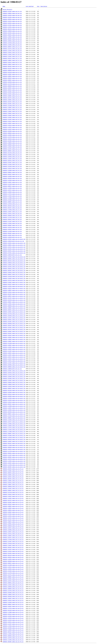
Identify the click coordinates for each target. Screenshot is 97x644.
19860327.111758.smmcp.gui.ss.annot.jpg (14, 451)
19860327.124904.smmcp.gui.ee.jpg (12, 188)
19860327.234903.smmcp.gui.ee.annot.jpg (14, 410)
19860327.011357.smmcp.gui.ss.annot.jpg (14, 298)
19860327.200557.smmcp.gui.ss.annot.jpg (14, 296)
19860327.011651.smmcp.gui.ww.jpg (12, 17)
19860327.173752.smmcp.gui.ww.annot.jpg (14, 428)
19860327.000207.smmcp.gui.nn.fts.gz (13, 473)
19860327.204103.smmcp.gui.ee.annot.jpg (14, 373)
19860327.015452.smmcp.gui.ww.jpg (12, 33)
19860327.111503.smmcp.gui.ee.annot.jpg (14, 465)
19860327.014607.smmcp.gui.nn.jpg (12, 92)
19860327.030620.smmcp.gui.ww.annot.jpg (14, 263)
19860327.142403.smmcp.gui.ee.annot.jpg (14, 420)
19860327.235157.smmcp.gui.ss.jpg (12, 121)
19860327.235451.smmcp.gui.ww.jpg (12, 53)
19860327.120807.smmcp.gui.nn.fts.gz (13, 481)
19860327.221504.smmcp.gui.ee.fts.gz (13, 616)
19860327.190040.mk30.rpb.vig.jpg (12, 369)
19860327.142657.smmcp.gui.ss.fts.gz (13, 496)
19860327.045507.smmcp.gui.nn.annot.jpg (14, 320)
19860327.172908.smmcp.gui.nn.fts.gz (13, 612)
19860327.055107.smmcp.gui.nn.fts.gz (13, 504)
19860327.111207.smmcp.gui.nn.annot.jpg (14, 455)
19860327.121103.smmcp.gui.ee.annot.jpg (14, 416)
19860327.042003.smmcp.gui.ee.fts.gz (13, 593)
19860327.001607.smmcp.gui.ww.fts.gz (13, 547)
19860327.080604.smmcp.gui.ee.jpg (12, 133)
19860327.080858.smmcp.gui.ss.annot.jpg (14, 306)
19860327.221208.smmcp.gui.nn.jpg (12, 106)
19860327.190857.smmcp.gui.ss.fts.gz (13, 485)
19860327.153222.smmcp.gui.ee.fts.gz (13, 600)
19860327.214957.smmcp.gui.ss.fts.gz (13, 488)
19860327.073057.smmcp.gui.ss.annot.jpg (14, 371)
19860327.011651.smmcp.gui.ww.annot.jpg (14, 249)
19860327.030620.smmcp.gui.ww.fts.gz (13, 526)
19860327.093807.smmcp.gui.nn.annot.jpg (14, 457)
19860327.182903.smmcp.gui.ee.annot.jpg (14, 377)
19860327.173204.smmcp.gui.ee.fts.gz (13, 626)
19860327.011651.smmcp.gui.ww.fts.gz (13, 553)
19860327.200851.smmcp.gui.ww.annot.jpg (14, 245)
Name (4, 6)
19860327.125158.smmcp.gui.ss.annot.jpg (14, 437)
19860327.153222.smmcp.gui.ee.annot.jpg (14, 402)
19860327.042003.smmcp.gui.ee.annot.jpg (14, 365)
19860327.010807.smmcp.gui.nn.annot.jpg (14, 331)
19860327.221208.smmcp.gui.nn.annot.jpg (14, 343)
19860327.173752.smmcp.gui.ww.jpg (12, 194)
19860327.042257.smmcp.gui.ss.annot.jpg (14, 284)
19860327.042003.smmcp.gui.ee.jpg (12, 131)
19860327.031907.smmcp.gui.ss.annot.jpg (14, 322)
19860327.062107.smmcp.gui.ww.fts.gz (13, 632)
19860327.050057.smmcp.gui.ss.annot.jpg (14, 302)
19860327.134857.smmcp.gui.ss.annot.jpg (14, 408)
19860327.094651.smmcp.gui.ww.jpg (12, 219)
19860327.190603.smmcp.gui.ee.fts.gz (13, 595)
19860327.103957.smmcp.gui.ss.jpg (12, 212)
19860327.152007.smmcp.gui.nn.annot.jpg (14, 347)
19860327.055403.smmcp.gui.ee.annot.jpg (14, 412)
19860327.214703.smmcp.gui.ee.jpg (12, 137)
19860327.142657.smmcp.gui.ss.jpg (12, 127)
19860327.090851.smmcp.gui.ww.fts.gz (13, 583)
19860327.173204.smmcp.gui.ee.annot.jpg (14, 430)
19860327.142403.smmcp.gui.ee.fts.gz (13, 602)
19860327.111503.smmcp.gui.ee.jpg (12, 231)
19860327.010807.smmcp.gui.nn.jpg (12, 96)
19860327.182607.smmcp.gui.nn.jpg (12, 74)
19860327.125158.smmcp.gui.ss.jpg (12, 204)
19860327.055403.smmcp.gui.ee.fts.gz (13, 596)
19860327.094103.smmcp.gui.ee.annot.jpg (14, 439)
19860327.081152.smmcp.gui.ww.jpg (12, 29)
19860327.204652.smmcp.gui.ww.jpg (12, 41)
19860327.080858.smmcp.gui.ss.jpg (12, 70)
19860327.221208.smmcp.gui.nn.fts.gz (13, 565)
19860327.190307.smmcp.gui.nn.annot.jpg (14, 345)
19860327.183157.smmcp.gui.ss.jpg (12, 62)
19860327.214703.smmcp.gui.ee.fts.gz (13, 591)
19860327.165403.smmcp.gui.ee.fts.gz (13, 618)
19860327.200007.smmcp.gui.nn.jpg (12, 76)
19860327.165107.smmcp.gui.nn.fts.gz (13, 477)
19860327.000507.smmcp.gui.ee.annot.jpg (14, 388)
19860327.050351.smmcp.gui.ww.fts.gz (13, 557)
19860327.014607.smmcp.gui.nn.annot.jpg (14, 327)
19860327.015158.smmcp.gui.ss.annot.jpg (14, 300)
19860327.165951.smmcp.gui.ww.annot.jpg (14, 265)
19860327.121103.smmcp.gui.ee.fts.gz (13, 620)
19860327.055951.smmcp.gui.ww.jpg (12, 19)
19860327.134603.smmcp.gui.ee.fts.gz (13, 630)
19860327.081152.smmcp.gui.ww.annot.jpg (14, 261)
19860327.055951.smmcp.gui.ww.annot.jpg (14, 259)
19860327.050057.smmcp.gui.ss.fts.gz (13, 490)
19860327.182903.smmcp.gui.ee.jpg (12, 135)
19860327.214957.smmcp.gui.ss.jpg (12, 56)
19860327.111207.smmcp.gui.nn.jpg (12, 221)
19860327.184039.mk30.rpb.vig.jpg (12, 237)
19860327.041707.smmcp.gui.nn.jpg (12, 98)
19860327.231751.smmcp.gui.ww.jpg (12, 49)
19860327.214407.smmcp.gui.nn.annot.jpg (14, 351)
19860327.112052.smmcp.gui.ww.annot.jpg (14, 461)
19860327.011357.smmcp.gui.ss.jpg (12, 68)
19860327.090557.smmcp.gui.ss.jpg (12, 186)
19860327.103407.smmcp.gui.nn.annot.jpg (14, 463)
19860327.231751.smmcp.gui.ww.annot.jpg (14, 280)
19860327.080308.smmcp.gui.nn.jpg (12, 86)
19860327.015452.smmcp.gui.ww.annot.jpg (14, 267)
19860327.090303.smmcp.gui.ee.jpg (12, 216)
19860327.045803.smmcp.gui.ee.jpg (12, 155)
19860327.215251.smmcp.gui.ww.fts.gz (13, 551)
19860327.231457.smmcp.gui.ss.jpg (12, 94)
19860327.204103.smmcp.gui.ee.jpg (12, 139)
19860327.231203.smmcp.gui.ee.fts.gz (13, 571)
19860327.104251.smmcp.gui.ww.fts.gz (13, 622)
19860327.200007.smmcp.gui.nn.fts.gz (13, 506)
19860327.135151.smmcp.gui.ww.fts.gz (13, 567)
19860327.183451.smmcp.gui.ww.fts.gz (13, 494)
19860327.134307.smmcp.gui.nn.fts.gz (13, 498)
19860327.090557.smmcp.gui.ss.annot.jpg (14, 414)
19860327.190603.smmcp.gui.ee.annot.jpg (14, 384)
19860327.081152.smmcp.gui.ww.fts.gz (13, 555)
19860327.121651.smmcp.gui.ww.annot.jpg (14, 286)
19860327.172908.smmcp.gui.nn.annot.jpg (14, 432)
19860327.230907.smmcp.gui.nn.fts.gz (13, 508)
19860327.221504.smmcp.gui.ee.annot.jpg (14, 398)
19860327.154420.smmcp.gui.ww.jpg (12, 43)
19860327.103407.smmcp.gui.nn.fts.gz (13, 606)
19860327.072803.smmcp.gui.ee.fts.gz (13, 628)
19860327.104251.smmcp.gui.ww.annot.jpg (14, 449)
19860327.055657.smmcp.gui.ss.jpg (12, 78)
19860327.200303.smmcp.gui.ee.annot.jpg (14, 382)
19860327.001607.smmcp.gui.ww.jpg (12, 39)
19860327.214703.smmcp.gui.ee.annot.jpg (14, 375)
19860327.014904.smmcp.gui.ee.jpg (12, 141)
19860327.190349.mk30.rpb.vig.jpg (12, 255)
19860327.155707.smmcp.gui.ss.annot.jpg (14, 422)
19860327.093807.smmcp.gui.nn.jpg (12, 225)
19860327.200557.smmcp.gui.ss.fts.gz (13, 522)
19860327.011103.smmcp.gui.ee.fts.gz (13, 610)
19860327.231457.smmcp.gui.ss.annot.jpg (14, 318)
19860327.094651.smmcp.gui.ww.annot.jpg (14, 453)
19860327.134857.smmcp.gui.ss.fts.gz (13, 545)
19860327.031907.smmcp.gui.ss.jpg (12, 104)
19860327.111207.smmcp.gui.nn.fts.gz (13, 624)
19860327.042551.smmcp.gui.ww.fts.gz (13, 483)
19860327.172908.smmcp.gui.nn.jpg (12, 198)
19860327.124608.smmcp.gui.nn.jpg (12, 170)
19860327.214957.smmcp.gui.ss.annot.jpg (14, 282)
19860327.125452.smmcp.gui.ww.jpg (12, 147)
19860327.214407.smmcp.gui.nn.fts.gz (13, 542)
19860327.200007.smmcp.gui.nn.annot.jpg (14, 308)
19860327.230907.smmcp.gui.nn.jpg (12, 108)
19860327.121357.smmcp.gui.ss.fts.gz (13, 549)
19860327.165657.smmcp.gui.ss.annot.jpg (14, 353)
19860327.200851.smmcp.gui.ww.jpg (12, 13)
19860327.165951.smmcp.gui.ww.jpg (12, 37)
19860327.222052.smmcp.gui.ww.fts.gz (13, 569)
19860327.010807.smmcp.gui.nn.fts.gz (13, 475)
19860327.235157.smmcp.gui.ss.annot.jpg (14, 357)
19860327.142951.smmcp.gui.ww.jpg (12, 55)
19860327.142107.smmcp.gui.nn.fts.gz (13, 585)
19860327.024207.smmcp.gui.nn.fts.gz (13, 469)
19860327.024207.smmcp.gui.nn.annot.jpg (14, 333)
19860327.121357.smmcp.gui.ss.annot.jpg (14, 363)
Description (44, 6)
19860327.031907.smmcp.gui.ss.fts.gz (13, 502)
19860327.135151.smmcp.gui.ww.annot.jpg (14, 361)
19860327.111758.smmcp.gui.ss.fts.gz (13, 573)
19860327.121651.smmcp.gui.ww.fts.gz (13, 516)
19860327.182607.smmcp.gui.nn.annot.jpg (14, 312)
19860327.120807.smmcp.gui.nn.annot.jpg (14, 339)
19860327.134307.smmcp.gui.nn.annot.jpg (14, 380)
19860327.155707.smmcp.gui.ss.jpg (12, 190)
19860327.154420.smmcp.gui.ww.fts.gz (13, 543)
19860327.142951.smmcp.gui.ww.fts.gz (13, 559)
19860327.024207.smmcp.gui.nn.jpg (12, 102)
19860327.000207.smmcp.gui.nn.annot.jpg (14, 274)
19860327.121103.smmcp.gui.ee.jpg (12, 184)
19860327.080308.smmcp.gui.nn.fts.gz (13, 561)
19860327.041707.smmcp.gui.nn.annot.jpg (14, 329)
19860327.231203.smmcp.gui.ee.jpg (12, 166)
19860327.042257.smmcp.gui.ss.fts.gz (13, 538)
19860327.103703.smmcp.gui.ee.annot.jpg (14, 459)
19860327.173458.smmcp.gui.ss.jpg (12, 210)
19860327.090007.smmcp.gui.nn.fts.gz (13, 577)
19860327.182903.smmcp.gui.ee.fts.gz (13, 530)
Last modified (30, 6)
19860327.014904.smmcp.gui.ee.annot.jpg (14, 379)
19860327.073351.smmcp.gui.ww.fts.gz (13, 514)
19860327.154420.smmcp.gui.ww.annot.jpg (14, 276)
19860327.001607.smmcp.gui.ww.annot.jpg (14, 271)
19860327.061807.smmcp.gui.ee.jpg (12, 233)
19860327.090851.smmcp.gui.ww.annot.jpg (14, 418)
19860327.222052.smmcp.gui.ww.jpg (12, 45)
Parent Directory (7, 9)
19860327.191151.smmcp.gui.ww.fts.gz (13, 534)
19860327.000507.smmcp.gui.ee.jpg (12, 151)
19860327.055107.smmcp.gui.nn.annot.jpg (14, 326)
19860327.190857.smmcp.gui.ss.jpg (12, 60)
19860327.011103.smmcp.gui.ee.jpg (12, 153)
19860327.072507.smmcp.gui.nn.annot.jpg (14, 239)
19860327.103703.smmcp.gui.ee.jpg (12, 227)
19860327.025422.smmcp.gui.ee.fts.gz (13, 614)
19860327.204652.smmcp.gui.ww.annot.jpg (14, 272)
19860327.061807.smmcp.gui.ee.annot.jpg (14, 467)
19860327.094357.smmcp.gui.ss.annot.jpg (14, 404)
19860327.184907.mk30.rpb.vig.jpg (12, 235)
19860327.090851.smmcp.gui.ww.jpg (12, 172)
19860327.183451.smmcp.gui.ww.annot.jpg (14, 243)
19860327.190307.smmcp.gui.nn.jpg (12, 113)
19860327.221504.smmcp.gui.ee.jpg (12, 164)
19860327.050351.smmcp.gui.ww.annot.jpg (14, 269)
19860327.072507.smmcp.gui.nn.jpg (12, 11)
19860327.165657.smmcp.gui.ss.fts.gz (13, 532)
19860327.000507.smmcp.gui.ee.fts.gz (13, 604)
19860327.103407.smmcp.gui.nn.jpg (12, 229)
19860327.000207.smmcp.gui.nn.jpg (12, 47)
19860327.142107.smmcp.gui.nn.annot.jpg (14, 359)
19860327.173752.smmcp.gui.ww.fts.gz (13, 608)
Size (38, 6)
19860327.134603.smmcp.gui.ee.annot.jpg (14, 426)
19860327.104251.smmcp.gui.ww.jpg (12, 214)
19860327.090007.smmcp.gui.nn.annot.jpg (14, 434)
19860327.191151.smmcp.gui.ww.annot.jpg (14, 247)
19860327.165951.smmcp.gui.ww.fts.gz (13, 524)
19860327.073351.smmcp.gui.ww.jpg (12, 25)
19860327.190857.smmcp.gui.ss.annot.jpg (14, 290)
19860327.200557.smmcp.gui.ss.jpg (12, 64)
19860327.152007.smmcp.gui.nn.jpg (12, 117)
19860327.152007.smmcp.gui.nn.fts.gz (13, 471)
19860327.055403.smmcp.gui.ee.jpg (12, 178)
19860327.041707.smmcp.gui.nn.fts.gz (13, 500)
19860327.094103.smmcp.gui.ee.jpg (12, 206)
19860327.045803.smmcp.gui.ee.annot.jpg (14, 396)
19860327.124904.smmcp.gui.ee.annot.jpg (14, 424)
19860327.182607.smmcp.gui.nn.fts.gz (13, 512)
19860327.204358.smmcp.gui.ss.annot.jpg (14, 316)
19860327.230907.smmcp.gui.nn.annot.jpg (14, 341)
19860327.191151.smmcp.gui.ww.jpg (12, 21)
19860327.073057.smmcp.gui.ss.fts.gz (13, 579)
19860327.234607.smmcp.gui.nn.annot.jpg (14, 349)
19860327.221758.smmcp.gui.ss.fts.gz (13, 492)
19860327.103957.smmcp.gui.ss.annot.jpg (14, 441)
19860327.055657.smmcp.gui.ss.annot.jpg (14, 310)
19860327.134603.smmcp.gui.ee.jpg (12, 192)
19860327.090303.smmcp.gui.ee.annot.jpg (14, 447)
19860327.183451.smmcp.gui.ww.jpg (12, 15)
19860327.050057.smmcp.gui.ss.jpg (12, 80)
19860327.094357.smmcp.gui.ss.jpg (12, 174)
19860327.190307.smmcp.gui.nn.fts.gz (13, 536)
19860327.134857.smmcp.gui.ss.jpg (12, 182)
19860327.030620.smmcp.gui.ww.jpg (12, 31)
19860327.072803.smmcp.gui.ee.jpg (12, 200)
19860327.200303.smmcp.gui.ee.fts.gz (13, 587)
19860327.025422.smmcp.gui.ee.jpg (12, 161)
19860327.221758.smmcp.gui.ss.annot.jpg (14, 314)
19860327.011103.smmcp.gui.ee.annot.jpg (14, 390)
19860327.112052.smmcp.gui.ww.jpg (12, 223)
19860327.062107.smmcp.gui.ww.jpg (12, 208)
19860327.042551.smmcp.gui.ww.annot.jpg (14, 251)
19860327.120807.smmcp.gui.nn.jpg (12, 111)
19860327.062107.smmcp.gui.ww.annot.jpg (14, 443)
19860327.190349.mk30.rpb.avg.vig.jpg (13, 241)
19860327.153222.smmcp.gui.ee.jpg (12, 168)
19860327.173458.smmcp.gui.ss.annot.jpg (14, 445)
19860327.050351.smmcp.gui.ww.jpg (12, 35)
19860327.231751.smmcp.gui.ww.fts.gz (13, 575)
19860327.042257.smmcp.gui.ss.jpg (12, 58)
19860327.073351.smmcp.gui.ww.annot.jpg (14, 253)
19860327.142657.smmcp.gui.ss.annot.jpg (14, 355)
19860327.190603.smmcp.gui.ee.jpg (12, 143)
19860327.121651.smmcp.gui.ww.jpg (12, 51)
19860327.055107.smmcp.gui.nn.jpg (12, 90)
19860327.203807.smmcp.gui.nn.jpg (12, 100)
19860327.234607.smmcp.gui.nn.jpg (12, 115)
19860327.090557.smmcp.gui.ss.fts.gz (13, 563)
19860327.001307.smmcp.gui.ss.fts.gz (13, 479)
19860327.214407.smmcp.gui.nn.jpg (12, 119)
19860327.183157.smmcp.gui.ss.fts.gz (13, 528)
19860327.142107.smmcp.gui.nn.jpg (12, 129)
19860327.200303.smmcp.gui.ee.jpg (12, 145)
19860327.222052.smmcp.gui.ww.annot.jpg (14, 278)
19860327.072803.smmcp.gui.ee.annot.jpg (14, 435)
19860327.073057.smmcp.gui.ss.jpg (12, 163)
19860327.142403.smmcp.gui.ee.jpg (12, 180)
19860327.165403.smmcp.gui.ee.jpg (12, 157)
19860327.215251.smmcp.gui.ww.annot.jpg (14, 257)
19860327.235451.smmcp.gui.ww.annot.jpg (14, 292)
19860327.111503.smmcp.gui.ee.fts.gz (13, 640)
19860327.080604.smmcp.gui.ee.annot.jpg (14, 367)
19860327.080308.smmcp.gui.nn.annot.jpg (14, 324)
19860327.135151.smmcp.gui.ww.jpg (12, 125)
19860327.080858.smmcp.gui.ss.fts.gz (13, 487)
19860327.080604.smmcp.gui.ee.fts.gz (13, 589)
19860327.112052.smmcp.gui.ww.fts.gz (13, 634)
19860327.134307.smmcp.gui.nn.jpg (12, 159)
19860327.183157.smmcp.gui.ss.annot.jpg (14, 288)
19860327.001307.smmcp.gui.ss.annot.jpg (14, 294)
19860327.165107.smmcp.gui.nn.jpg (12, 110)
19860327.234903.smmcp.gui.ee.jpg (12, 176)
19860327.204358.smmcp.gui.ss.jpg (12, 82)
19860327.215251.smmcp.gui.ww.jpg (12, 27)
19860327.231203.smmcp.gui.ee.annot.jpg (14, 400)
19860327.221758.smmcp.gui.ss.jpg (12, 84)
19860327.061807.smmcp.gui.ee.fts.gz (13, 642)
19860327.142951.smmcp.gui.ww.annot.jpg (14, 304)
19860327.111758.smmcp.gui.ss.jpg (12, 218)
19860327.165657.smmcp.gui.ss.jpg (12, 123)
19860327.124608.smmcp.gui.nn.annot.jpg (14, 406)
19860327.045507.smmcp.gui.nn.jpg (12, 88)
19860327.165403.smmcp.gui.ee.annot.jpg (14, 392)
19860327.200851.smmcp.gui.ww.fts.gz (13, 510)
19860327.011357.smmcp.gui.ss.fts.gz (13, 520)
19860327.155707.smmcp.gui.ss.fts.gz (13, 581)
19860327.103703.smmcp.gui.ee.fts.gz (13, 638)
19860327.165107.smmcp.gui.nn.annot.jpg (14, 335)
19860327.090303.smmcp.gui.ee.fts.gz (13, 636)
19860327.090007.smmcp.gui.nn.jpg (12, 202)
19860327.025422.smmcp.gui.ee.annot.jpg (14, 394)
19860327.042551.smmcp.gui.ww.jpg (12, 23)
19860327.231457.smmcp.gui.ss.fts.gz (13, 518)
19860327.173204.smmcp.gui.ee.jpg (12, 196)
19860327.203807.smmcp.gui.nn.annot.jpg (14, 337)
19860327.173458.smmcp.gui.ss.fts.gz (13, 540)
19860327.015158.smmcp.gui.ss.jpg (12, 72)
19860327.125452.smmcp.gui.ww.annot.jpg (14, 386)
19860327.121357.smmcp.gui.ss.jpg (12, 149)
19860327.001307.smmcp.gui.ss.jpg (12, 66)
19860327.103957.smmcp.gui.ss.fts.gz (13, 598)
